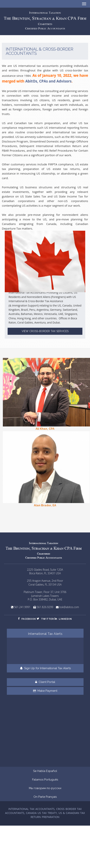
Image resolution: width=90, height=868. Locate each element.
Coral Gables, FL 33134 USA (45, 584)
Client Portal (45, 682)
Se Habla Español (45, 771)
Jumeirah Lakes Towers (45, 596)
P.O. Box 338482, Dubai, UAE (45, 599)
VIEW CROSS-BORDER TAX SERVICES (45, 331)
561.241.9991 (22, 607)
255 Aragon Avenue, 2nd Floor (45, 581)
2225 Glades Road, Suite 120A (45, 570)
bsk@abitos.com (69, 607)
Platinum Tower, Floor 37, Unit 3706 (45, 592)
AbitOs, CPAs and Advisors (48, 81)
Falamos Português (45, 780)
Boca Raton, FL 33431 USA (45, 573)
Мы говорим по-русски (45, 788)
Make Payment (45, 691)
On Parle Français (45, 797)
